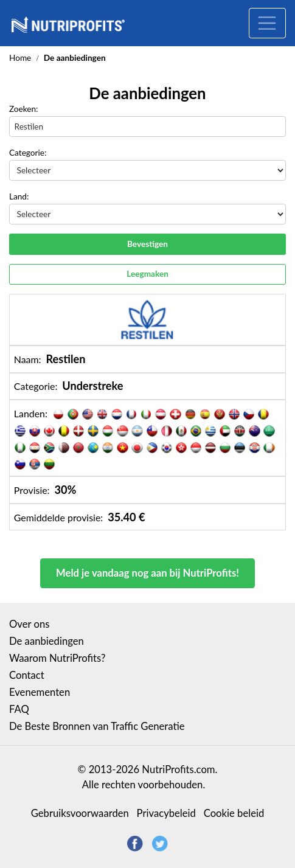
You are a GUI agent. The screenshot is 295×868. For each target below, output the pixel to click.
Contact (27, 675)
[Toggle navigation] (267, 23)
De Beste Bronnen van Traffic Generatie (97, 726)
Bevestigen (147, 244)
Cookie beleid (234, 813)
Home (20, 58)
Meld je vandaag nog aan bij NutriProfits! (147, 573)
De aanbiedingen (47, 641)
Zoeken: (24, 109)
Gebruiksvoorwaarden (80, 813)
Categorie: (28, 152)
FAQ (19, 709)
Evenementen (40, 692)
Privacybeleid (166, 813)
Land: (19, 196)
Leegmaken (147, 274)
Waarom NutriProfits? (57, 658)
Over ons (29, 624)
